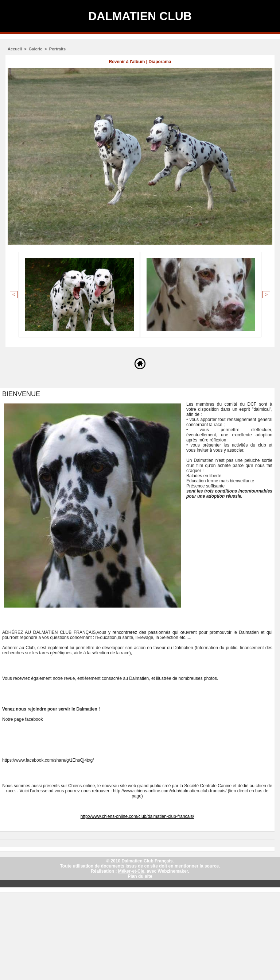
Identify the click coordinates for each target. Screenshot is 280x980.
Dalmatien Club (140, 16)
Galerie (36, 49)
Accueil (15, 49)
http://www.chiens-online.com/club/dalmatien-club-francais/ (137, 816)
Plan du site (140, 876)
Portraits (57, 49)
